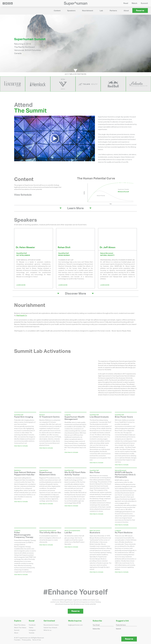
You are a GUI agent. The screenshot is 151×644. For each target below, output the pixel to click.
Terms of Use (37, 640)
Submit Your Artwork (50, 628)
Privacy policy (26, 640)
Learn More (21, 285)
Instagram (32, 630)
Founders (17, 640)
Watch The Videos (20, 628)
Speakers (71, 11)
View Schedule (23, 195)
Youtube (32, 633)
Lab (101, 11)
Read (126, 3)
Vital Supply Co (22, 315)
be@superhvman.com (75, 625)
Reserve (140, 11)
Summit (144, 3)
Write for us (47, 630)
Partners (113, 11)
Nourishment (88, 11)
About (126, 11)
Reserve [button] (75, 611)
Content (57, 11)
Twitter (31, 628)
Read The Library (20, 625)
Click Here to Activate (21, 446)
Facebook (32, 625)
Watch (134, 3)
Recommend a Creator (51, 625)
